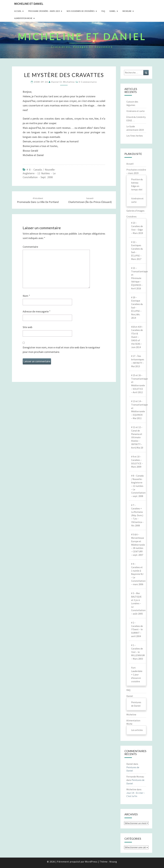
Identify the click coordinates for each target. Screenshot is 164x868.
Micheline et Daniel (29, 4)
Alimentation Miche (23, 18)
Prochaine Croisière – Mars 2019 (44, 11)
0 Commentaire (88, 82)
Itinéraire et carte (135, 111)
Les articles (137, 730)
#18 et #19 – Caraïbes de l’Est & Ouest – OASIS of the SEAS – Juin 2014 (137, 337)
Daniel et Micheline (63, 82)
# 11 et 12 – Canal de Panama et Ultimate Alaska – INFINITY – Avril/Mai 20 (137, 437)
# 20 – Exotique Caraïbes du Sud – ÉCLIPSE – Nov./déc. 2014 (137, 308)
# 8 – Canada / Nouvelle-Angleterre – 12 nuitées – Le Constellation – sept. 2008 (138, 486)
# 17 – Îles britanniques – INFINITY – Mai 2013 (138, 361)
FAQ (103, 11)
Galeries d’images (135, 211)
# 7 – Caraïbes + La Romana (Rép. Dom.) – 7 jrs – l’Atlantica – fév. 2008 (137, 515)
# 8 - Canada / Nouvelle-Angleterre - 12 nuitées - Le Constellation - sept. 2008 (39, 173)
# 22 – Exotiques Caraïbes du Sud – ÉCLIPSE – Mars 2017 (137, 250)
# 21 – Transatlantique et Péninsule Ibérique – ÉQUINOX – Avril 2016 (139, 278)
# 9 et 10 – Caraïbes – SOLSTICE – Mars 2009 (137, 462)
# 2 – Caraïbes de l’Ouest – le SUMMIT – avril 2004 (137, 629)
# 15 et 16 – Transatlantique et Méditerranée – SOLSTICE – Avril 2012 (139, 384)
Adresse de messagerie (37, 311)
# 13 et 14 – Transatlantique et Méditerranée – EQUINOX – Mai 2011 (139, 410)
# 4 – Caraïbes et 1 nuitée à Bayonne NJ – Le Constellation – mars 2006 (138, 574)
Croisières (131, 216)
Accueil (18, 11)
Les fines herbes (135, 136)
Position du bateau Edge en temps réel (137, 184)
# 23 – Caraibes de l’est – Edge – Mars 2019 (137, 228)
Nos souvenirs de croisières (81, 11)
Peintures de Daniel (136, 704)
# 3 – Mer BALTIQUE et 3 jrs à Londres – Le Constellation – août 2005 (138, 603)
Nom (26, 296)
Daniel (113, 11)
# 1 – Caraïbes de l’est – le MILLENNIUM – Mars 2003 (138, 652)
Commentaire (30, 247)
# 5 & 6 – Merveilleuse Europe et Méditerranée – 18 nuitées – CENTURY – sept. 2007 (138, 545)
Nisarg (113, 862)
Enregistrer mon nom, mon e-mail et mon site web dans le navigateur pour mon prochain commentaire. (61, 350)
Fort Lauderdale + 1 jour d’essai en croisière (137, 674)
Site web (27, 327)
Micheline (127, 11)
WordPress (91, 862)
